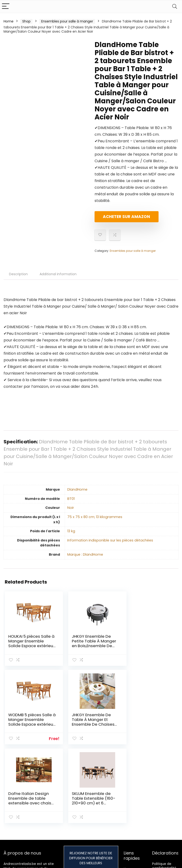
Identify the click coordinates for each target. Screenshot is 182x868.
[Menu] (6, 7)
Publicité (131, 824)
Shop (26, 21)
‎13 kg (71, 535)
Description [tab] (18, 278)
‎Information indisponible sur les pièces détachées (110, 544)
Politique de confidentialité (164, 791)
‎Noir (71, 512)
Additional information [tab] (58, 278)
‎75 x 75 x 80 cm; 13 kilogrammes (95, 521)
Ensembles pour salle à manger (67, 21)
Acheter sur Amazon (122, 219)
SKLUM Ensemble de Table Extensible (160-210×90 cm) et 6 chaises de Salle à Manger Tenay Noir (148, 728)
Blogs (128, 807)
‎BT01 (71, 503)
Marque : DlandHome (85, 558)
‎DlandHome (77, 493)
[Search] (175, 7)
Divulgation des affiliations (165, 812)
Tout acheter (135, 800)
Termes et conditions (161, 802)
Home (9, 21)
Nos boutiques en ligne (135, 816)
